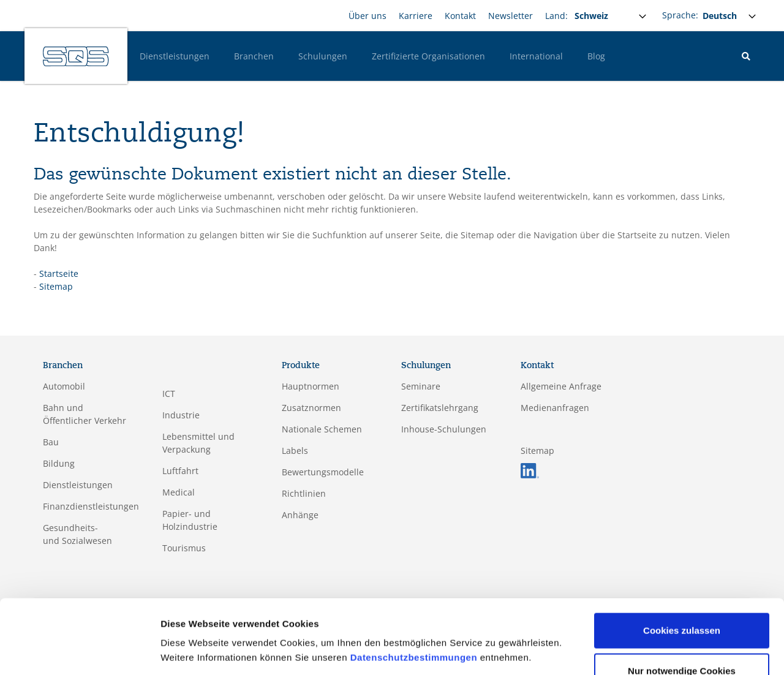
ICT (169, 394)
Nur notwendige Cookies (682, 630)
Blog (596, 56)
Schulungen (323, 56)
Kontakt (460, 16)
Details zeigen (191, 651)
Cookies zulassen (682, 590)
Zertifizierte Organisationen (428, 56)
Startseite (59, 273)
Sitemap (56, 286)
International (536, 56)
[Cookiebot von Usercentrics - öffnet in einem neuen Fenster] (79, 651)
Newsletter (511, 16)
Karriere (416, 16)
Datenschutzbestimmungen (414, 617)
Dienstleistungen (175, 56)
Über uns (367, 16)
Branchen (254, 56)
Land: (556, 16)
